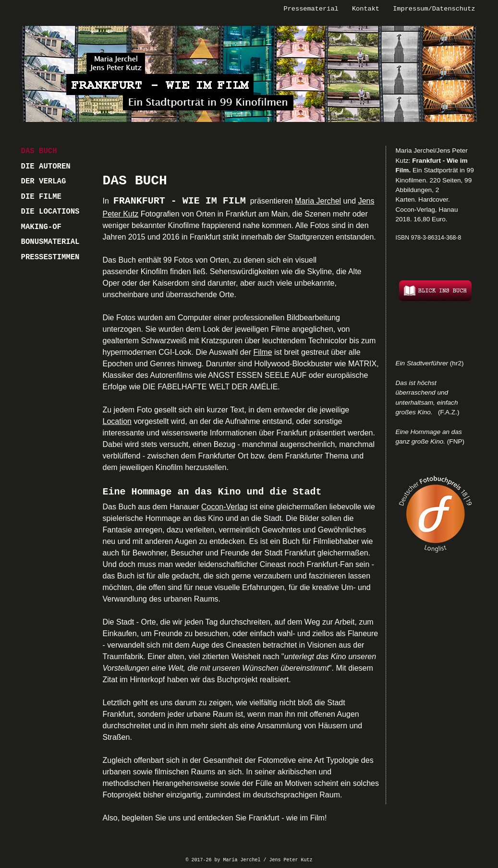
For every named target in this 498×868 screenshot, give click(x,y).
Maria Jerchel (318, 201)
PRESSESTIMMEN (50, 257)
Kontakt (366, 9)
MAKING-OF (41, 227)
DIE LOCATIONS (50, 212)
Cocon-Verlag (225, 507)
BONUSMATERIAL (50, 242)
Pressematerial (311, 9)
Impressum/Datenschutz (434, 9)
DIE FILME (41, 197)
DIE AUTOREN (46, 167)
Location (117, 421)
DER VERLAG (44, 181)
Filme (262, 352)
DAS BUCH (39, 151)
